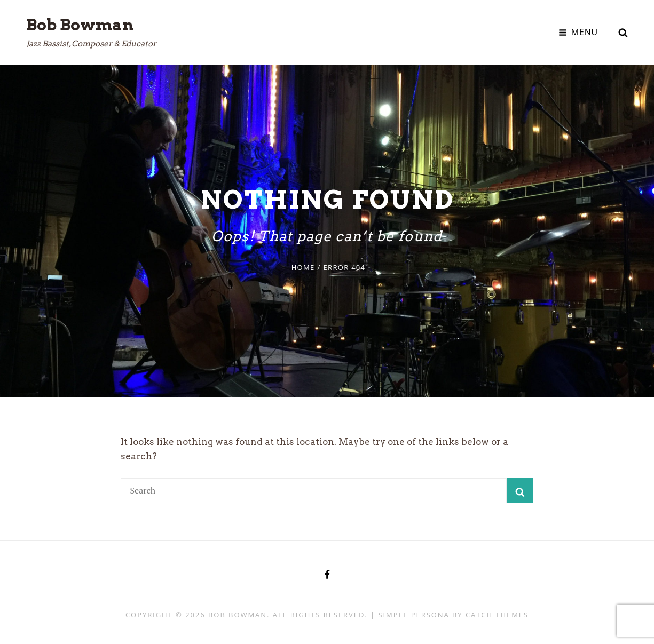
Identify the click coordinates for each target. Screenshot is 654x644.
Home (303, 267)
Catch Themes (497, 615)
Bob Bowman (80, 25)
